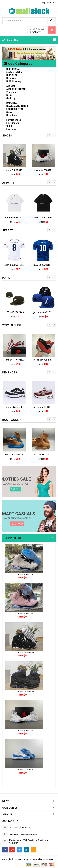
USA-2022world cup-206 (16, 265)
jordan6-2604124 (25, 574)
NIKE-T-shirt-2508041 (44, 218)
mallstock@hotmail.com (21, 827)
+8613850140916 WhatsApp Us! (24, 835)
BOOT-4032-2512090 (16, 455)
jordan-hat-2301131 (44, 312)
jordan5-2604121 (43, 170)
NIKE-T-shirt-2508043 (16, 218)
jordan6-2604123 (25, 614)
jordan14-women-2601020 (44, 360)
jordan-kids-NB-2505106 (16, 407)
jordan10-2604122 (26, 692)
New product (13, 538)
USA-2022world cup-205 (44, 265)
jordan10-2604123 (15, 170)
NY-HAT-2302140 (15, 312)
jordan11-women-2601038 (16, 360)
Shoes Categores (18, 64)
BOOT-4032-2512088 (44, 455)
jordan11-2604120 (26, 770)
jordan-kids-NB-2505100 (44, 407)
